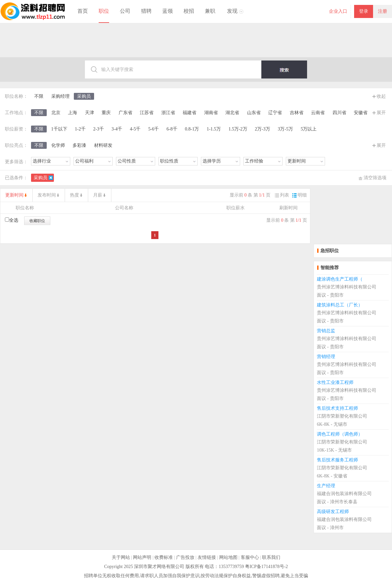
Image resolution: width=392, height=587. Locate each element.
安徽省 (361, 113)
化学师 (58, 145)
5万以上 (309, 129)
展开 (381, 113)
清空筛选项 (375, 178)
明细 (300, 195)
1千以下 (59, 129)
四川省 (339, 113)
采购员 (84, 96)
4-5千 (135, 129)
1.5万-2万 (238, 129)
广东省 (125, 113)
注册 (383, 11)
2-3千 (98, 129)
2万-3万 (262, 129)
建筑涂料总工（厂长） (340, 305)
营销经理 (326, 357)
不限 (39, 96)
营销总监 (326, 331)
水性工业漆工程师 (335, 382)
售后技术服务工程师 (337, 460)
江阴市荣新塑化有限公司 (342, 416)
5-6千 (154, 129)
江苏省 (147, 113)
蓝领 (168, 11)
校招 (189, 11)
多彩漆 (79, 145)
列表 (282, 195)
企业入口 (338, 11)
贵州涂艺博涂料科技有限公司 (347, 287)
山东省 (254, 113)
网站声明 (142, 557)
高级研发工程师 (333, 512)
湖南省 (211, 113)
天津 (90, 113)
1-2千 (80, 129)
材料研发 (103, 145)
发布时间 (47, 195)
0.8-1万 (192, 129)
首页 (83, 11)
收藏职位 (37, 221)
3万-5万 (285, 129)
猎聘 (146, 11)
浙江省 (168, 113)
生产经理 (326, 486)
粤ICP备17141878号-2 (266, 567)
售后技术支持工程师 (337, 408)
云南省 (318, 113)
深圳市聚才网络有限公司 (159, 567)
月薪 (98, 195)
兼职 (210, 11)
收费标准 (164, 557)
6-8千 (172, 129)
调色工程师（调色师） (340, 434)
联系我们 (271, 557)
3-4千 (117, 129)
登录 (364, 11)
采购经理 (60, 96)
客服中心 (250, 557)
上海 (73, 113)
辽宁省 (275, 113)
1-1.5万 (214, 129)
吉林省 (297, 113)
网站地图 (228, 557)
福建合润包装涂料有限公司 (344, 494)
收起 (381, 96)
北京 (56, 113)
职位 (104, 11)
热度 (74, 195)
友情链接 (207, 557)
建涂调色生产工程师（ (340, 279)
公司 (125, 11)
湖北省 (232, 113)
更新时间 (14, 195)
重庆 (106, 113)
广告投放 (185, 557)
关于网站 (121, 557)
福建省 (189, 113)
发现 (232, 11)
